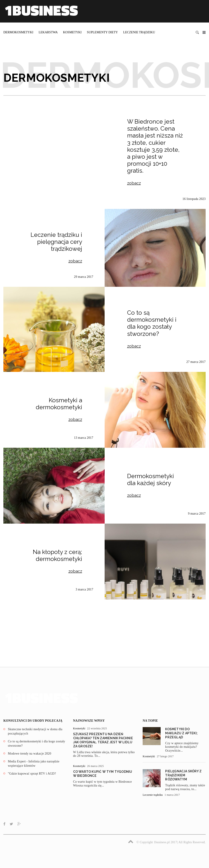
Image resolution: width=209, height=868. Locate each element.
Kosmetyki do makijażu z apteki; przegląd (181, 733)
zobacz (134, 183)
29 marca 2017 (84, 277)
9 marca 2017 (197, 514)
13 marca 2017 (84, 438)
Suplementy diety (102, 32)
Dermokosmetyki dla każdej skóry (151, 480)
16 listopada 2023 (194, 199)
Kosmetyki (72, 32)
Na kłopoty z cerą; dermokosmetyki (57, 555)
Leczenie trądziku (139, 32)
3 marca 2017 (84, 589)
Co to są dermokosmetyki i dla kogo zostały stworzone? (152, 323)
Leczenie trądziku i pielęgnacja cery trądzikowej (56, 242)
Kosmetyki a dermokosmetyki (59, 404)
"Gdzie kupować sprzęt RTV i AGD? (32, 774)
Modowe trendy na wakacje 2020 (29, 754)
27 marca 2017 (196, 362)
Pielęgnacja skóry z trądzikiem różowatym (183, 775)
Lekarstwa (48, 32)
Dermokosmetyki (18, 32)
